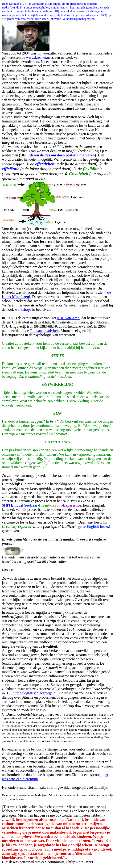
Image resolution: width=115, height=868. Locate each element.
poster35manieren (80, 155)
